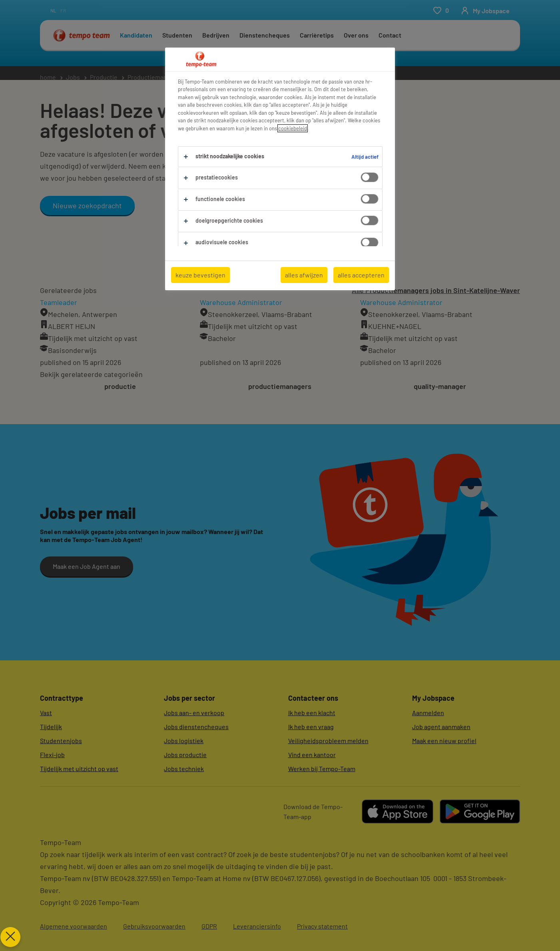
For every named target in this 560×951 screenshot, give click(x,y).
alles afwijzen (304, 275)
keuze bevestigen (200, 275)
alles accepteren (361, 275)
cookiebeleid (293, 128)
